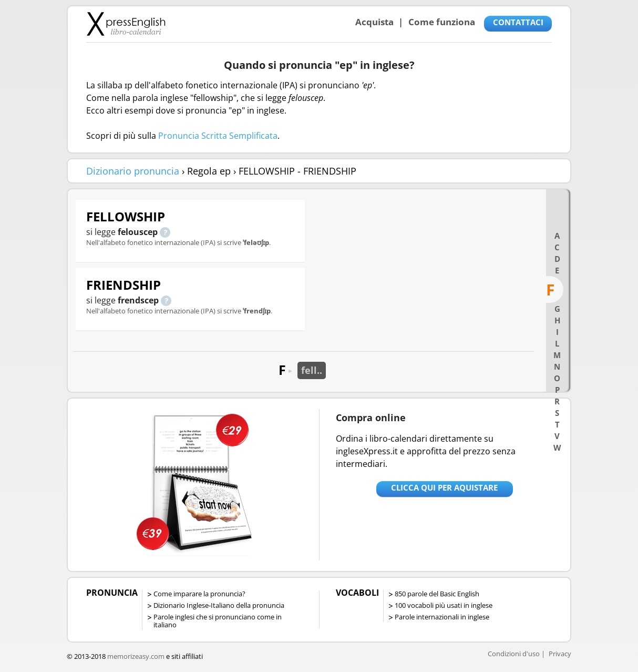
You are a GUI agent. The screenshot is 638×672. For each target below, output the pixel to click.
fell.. (312, 370)
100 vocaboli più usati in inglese (444, 605)
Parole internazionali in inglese (442, 617)
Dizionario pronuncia (133, 171)
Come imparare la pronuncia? (199, 594)
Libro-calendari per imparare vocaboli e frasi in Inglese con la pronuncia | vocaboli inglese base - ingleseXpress (126, 24)
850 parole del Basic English (437, 594)
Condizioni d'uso (514, 654)
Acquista (374, 22)
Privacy (560, 654)
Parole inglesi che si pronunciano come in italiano (218, 621)
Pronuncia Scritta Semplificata (218, 136)
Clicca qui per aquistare (444, 487)
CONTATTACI (518, 22)
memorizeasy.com (136, 656)
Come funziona (442, 22)
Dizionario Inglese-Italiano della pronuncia (219, 605)
